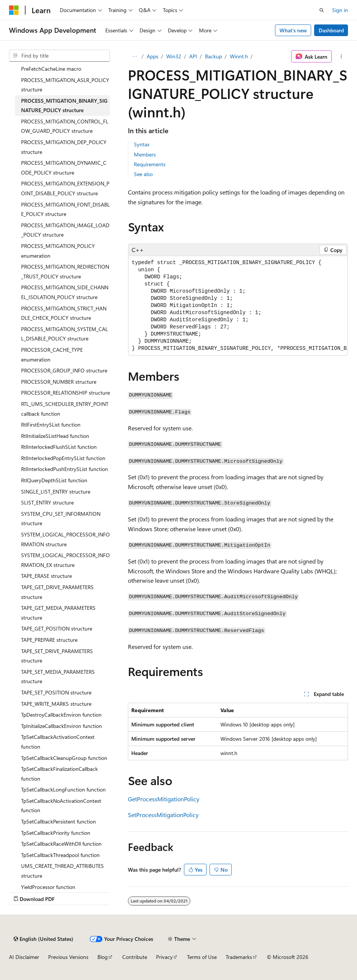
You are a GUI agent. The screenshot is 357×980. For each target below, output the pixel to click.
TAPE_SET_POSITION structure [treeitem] (56, 692)
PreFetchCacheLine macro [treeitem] (51, 69)
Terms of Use (202, 957)
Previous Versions (68, 957)
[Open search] (322, 10)
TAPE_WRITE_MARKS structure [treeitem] (56, 704)
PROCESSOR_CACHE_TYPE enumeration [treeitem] (52, 355)
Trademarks (239, 957)
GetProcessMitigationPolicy (164, 799)
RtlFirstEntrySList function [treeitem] (51, 425)
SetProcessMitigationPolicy (163, 815)
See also (143, 174)
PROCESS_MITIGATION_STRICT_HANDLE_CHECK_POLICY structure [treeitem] (64, 313)
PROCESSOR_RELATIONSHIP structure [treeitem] (65, 393)
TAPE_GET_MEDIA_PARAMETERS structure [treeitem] (58, 613)
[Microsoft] (14, 10)
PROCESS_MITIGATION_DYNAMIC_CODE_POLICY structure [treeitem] (64, 168)
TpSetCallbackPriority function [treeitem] (56, 833)
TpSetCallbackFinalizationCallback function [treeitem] (59, 774)
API (193, 56)
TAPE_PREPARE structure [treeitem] (49, 640)
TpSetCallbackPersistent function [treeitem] (58, 821)
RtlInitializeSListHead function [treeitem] (55, 436)
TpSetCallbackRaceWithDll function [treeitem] (61, 844)
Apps (153, 56)
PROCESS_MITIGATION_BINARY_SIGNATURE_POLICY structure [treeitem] (64, 106)
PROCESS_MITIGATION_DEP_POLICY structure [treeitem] (64, 147)
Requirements (150, 164)
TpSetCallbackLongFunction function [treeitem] (63, 789)
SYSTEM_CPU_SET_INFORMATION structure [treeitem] (61, 519)
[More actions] (341, 56)
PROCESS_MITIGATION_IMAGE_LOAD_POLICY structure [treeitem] (65, 230)
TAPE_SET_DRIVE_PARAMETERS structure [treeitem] (57, 656)
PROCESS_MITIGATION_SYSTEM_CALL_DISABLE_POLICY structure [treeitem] (65, 334)
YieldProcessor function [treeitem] (48, 887)
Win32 (174, 56)
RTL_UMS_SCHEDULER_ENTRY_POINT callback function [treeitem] (65, 409)
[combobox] (59, 56)
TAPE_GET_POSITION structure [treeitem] (57, 628)
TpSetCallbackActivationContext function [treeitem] (58, 742)
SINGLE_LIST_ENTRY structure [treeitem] (56, 492)
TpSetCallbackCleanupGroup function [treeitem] (64, 758)
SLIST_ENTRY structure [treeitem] (47, 502)
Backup (213, 56)
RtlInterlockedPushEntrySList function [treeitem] (65, 469)
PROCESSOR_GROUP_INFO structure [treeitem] (64, 370)
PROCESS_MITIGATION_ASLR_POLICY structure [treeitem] (65, 85)
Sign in (340, 10)
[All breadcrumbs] (134, 56)
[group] (238, 306)
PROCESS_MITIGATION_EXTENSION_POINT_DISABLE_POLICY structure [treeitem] (65, 188)
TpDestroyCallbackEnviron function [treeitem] (61, 715)
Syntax (142, 144)
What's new (293, 30)
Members (145, 154)
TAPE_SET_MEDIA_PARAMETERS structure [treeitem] (58, 677)
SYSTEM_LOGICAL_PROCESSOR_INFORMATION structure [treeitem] (65, 539)
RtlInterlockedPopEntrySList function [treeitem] (63, 458)
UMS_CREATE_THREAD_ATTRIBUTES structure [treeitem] (62, 871)
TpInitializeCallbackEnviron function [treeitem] (62, 726)
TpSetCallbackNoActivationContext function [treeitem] (61, 806)
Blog (103, 957)
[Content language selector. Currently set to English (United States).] (43, 939)
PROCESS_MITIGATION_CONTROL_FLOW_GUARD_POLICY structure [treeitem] (65, 126)
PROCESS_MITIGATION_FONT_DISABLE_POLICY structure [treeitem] (65, 209)
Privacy (164, 957)
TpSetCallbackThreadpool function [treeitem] (60, 855)
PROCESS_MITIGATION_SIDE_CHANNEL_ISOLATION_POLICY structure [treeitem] (65, 292)
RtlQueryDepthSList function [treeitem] (54, 480)
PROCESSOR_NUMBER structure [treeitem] (59, 382)
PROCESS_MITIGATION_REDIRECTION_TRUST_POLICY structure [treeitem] (65, 271)
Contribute (135, 957)
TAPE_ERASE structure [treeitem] (46, 576)
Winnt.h (239, 56)
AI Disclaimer (24, 957)
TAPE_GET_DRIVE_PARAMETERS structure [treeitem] (57, 592)
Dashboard (331, 30)
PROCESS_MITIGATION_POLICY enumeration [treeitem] (58, 251)
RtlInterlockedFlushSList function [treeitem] (59, 447)
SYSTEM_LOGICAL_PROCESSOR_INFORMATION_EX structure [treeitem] (65, 560)
